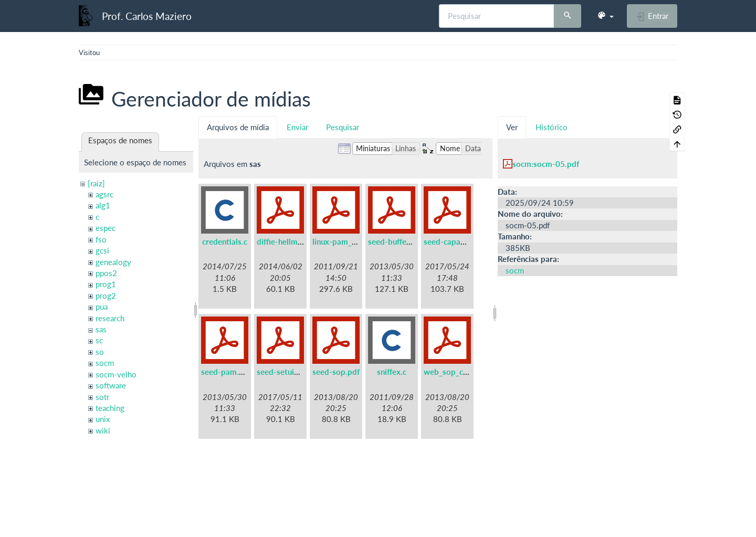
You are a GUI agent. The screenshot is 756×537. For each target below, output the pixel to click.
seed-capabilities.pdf (461, 241)
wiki (103, 430)
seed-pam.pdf (226, 372)
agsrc (104, 194)
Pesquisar (343, 127)
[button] (605, 16)
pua (102, 307)
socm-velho (116, 374)
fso (101, 239)
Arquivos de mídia (238, 127)
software (111, 385)
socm (105, 363)
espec (106, 228)
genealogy (113, 262)
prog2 (106, 296)
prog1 (106, 284)
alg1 (103, 205)
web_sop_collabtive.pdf (466, 372)
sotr (102, 397)
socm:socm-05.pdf (546, 164)
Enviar (297, 127)
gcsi (102, 250)
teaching (110, 408)
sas (101, 329)
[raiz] (96, 183)
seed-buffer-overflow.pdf (413, 241)
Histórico (552, 127)
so (100, 352)
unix (103, 419)
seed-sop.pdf (336, 372)
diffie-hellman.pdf (288, 241)
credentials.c (225, 241)
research (110, 318)
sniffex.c (392, 372)
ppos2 (106, 273)
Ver (512, 127)
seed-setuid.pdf (285, 372)
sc (99, 340)
